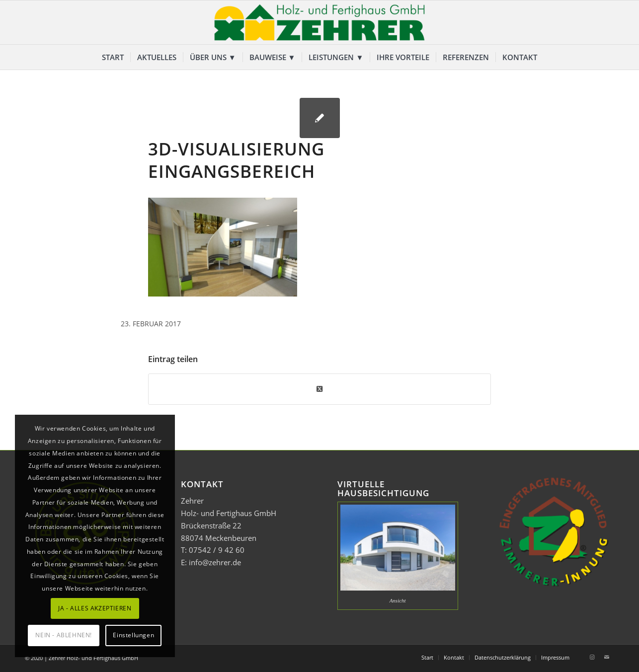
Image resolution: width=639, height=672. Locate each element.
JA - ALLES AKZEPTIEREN (95, 608)
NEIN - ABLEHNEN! (64, 635)
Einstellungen (133, 635)
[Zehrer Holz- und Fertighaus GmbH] (319, 22)
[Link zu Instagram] (592, 657)
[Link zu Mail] (607, 657)
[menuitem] (113, 57)
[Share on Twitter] (319, 389)
